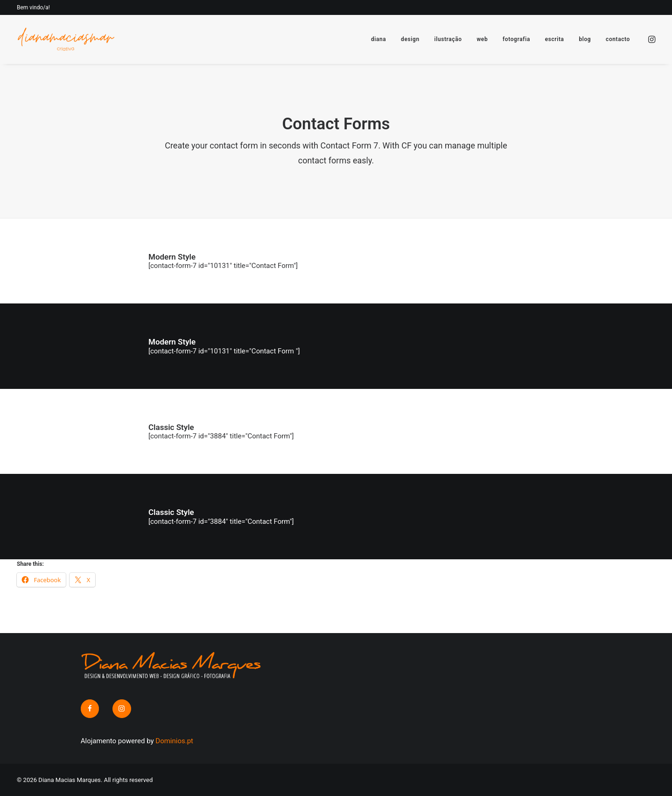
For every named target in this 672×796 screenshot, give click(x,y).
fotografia (516, 39)
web (482, 39)
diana (378, 39)
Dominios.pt (174, 741)
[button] (651, 39)
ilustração (448, 39)
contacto (618, 39)
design (410, 39)
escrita (555, 39)
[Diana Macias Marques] (66, 39)
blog (585, 39)
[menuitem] (378, 39)
